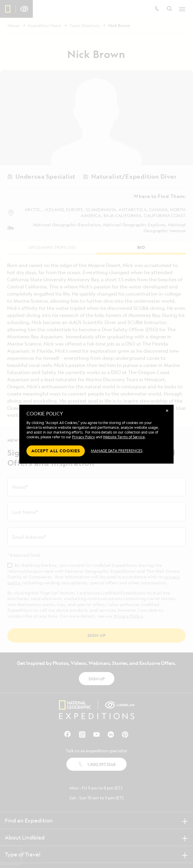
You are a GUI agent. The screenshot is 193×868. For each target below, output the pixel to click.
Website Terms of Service (124, 437)
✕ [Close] (167, 411)
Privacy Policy (83, 437)
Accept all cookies (56, 451)
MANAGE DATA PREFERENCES (117, 451)
